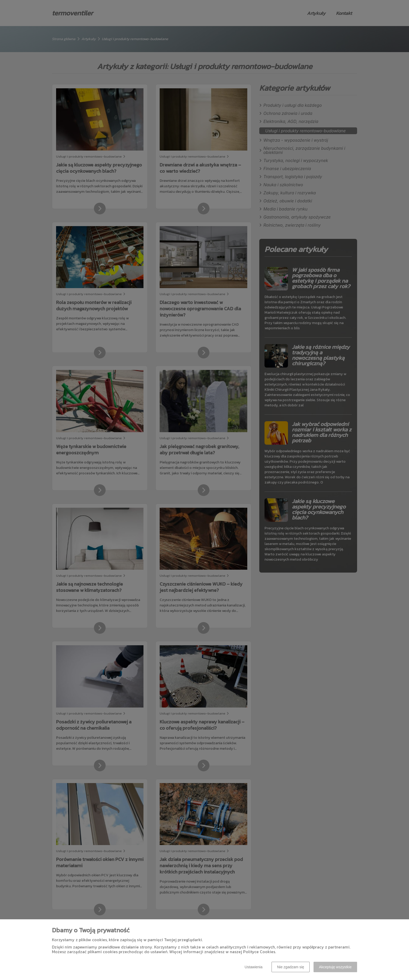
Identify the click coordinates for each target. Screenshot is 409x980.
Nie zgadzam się (291, 967)
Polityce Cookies (259, 952)
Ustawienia (254, 967)
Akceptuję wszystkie (335, 967)
